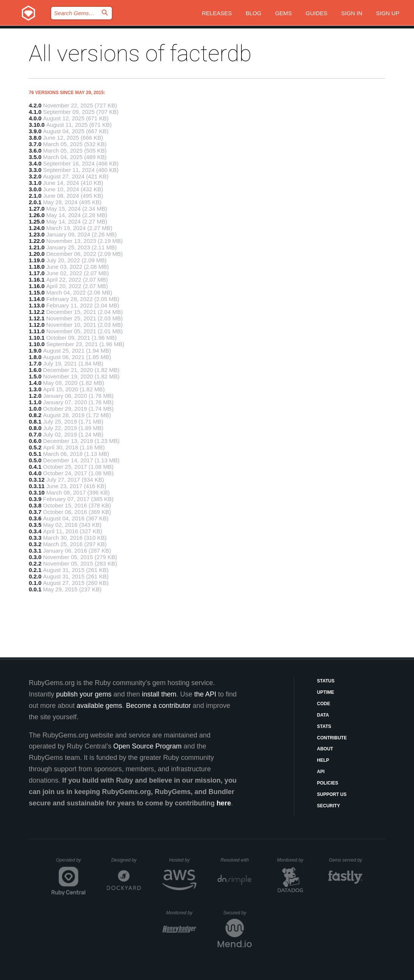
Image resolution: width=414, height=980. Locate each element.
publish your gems (84, 694)
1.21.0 (37, 247)
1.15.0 (37, 292)
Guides (317, 13)
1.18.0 (37, 267)
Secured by (238, 913)
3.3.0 (35, 170)
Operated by (71, 863)
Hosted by (183, 860)
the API (205, 694)
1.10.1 (37, 338)
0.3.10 (37, 492)
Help (323, 760)
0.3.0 (35, 557)
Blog (254, 13)
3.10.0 (37, 125)
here (224, 803)
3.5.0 (35, 157)
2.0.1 (35, 202)
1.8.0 (35, 357)
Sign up (388, 13)
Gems (284, 13)
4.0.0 (35, 118)
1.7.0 (35, 363)
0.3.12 (37, 480)
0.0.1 (35, 589)
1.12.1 (37, 318)
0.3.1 (35, 551)
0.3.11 (37, 486)
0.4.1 (35, 467)
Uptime (325, 692)
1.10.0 (37, 344)
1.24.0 (37, 228)
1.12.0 (37, 325)
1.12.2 (37, 312)
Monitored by (292, 860)
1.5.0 (35, 376)
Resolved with (236, 860)
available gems (99, 706)
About (325, 749)
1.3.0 (35, 389)
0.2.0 (35, 576)
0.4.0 (35, 473)
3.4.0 (35, 163)
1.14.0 (37, 299)
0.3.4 (35, 531)
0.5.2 (35, 447)
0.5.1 (35, 454)
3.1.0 (35, 183)
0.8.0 (35, 428)
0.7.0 (35, 434)
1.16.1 (37, 280)
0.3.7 (35, 512)
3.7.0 (35, 144)
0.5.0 (35, 460)
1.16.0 (37, 286)
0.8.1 (35, 421)
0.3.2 (35, 544)
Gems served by (346, 860)
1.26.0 (37, 215)
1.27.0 (37, 209)
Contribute (332, 738)
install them (159, 694)
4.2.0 (35, 105)
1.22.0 (37, 241)
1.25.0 (37, 221)
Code (324, 704)
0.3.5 (35, 525)
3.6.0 (35, 150)
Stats (324, 726)
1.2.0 (35, 396)
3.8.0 (35, 138)
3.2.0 (35, 176)
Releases (217, 13)
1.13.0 (37, 305)
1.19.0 (37, 260)
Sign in (352, 13)
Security (329, 806)
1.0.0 (35, 409)
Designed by (126, 860)
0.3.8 (35, 505)
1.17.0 (37, 273)
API (321, 772)
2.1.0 (35, 196)
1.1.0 (35, 402)
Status (326, 681)
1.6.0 (35, 370)
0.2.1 (35, 570)
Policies (328, 783)
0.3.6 (35, 518)
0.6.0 (35, 441)
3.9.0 (35, 131)
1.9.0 (35, 351)
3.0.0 (35, 189)
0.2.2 (35, 563)
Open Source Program (147, 746)
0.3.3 (35, 538)
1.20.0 (37, 254)
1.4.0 (35, 383)
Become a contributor (158, 706)
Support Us (332, 794)
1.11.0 (37, 331)
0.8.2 (35, 415)
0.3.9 (35, 499)
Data (323, 715)
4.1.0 (35, 112)
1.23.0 (37, 234)
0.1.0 (35, 583)
